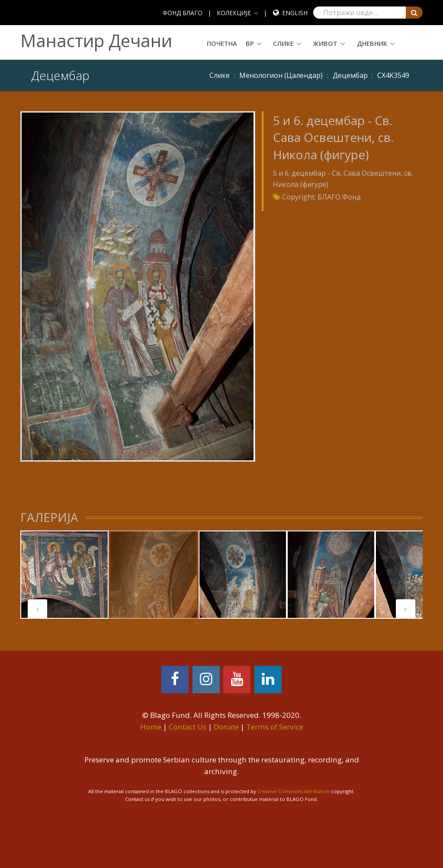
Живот (325, 43)
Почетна (222, 43)
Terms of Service (275, 727)
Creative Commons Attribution (294, 791)
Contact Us (188, 727)
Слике (283, 43)
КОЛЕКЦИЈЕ (234, 13)
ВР (250, 43)
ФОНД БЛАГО (183, 13)
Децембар (350, 75)
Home (151, 727)
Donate (226, 727)
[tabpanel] (64, 575)
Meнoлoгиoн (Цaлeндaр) (281, 75)
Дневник (372, 43)
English (295, 13)
